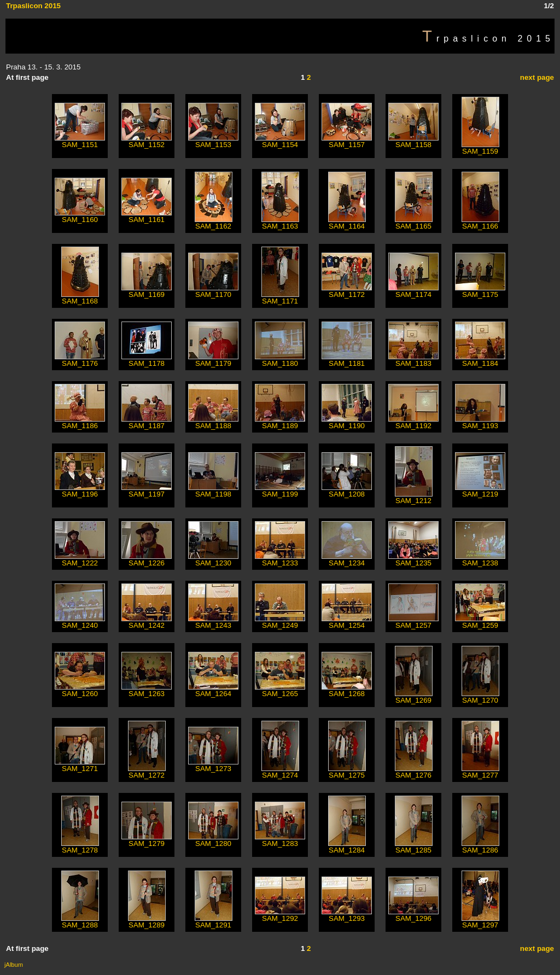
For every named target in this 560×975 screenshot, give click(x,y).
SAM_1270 (480, 697)
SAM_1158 (413, 141)
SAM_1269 (414, 697)
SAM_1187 (147, 422)
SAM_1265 (280, 690)
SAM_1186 (80, 422)
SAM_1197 (147, 491)
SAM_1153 (213, 141)
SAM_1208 (347, 491)
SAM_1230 (213, 560)
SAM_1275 (347, 772)
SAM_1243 (213, 622)
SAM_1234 (347, 560)
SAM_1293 (347, 915)
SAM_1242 (147, 622)
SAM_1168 (80, 298)
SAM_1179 (213, 360)
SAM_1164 (347, 223)
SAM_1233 (280, 560)
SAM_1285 (414, 847)
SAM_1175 (480, 291)
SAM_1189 (280, 422)
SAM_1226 (147, 560)
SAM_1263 (147, 690)
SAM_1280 (213, 840)
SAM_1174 (413, 291)
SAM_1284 (347, 847)
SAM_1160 (80, 216)
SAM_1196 (80, 491)
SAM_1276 (414, 772)
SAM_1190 (347, 422)
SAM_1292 (280, 915)
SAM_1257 (413, 622)
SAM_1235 (413, 560)
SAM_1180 (280, 360)
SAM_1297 (480, 922)
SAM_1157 (347, 141)
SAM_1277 (480, 772)
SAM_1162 (214, 223)
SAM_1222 (80, 560)
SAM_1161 (147, 216)
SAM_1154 (280, 141)
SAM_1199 (280, 491)
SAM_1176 (80, 360)
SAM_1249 (280, 622)
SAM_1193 (480, 422)
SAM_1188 (213, 422)
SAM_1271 (80, 765)
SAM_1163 (280, 223)
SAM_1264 (213, 690)
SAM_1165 (414, 223)
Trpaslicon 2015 (33, 6)
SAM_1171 (280, 298)
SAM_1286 (480, 847)
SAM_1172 (347, 291)
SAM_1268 (347, 690)
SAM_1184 (480, 360)
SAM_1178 (147, 360)
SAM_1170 (213, 291)
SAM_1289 (147, 922)
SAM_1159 (480, 148)
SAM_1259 (480, 622)
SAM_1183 (413, 360)
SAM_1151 (80, 141)
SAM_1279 (147, 840)
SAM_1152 (147, 141)
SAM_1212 (414, 497)
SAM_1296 (413, 915)
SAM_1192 (413, 422)
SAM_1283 (280, 840)
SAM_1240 (80, 622)
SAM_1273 (213, 765)
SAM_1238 (480, 560)
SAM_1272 (147, 772)
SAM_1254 (347, 622)
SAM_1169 (147, 291)
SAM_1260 (80, 690)
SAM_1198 (213, 491)
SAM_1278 (80, 847)
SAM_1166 (480, 223)
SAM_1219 (480, 491)
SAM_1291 (214, 922)
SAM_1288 (80, 922)
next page (537, 77)
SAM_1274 (280, 772)
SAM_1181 (347, 360)
